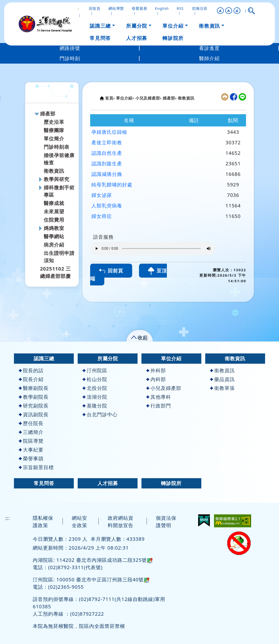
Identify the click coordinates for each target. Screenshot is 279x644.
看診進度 (209, 48)
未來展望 (54, 211)
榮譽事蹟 (31, 458)
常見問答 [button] (100, 38)
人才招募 (108, 483)
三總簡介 (31, 432)
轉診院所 (171, 483)
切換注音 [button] (200, 8)
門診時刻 (70, 58)
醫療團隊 (54, 130)
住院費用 (54, 220)
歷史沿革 (54, 122)
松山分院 (95, 379)
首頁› (110, 98)
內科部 (156, 379)
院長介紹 (31, 379)
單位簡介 (54, 139)
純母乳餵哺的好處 (112, 185)
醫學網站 (54, 236)
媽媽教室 (54, 228)
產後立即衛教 (107, 142)
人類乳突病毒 (107, 206)
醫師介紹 (209, 58)
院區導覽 (31, 441)
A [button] (229, 11)
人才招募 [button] (137, 38)
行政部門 (159, 406)
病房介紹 (54, 245)
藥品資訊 (222, 379)
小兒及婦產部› (148, 98)
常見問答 (44, 483)
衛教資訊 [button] (209, 26)
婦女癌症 (102, 216)
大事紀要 (31, 450)
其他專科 (159, 397)
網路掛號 (70, 48)
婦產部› (170, 98)
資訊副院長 (34, 414)
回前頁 (111, 271)
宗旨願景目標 (36, 467)
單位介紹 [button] (173, 26)
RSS (180, 8)
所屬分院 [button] (137, 26)
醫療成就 (54, 203)
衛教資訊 (54, 171)
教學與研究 (57, 179)
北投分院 (95, 388)
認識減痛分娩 (107, 174)
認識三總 (44, 358)
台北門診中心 (100, 414)
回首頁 (95, 8)
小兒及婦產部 (164, 388)
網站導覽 (116, 8)
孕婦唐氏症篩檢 (109, 132)
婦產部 (48, 114)
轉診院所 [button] (173, 38)
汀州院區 (95, 370)
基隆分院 (95, 406)
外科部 (156, 370)
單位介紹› (125, 98)
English (162, 8)
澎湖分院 (95, 397)
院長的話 (31, 370)
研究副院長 (34, 406)
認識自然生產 (107, 153)
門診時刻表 (57, 147)
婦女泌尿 (102, 195)
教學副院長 (34, 397)
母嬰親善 (139, 8)
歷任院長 (31, 423)
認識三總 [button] (100, 26)
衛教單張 (222, 388)
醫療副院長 (34, 388)
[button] (220, 11)
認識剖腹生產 (107, 164)
